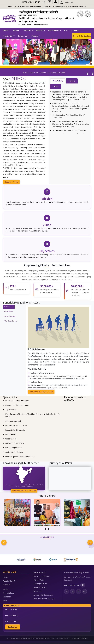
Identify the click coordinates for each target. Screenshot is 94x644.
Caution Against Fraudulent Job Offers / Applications (69, 116)
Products (41, 30)
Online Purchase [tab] (10, 316)
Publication (9, 36)
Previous (4, 543)
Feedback (7, 597)
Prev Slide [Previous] (4, 51)
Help (5, 601)
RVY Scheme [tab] (8, 312)
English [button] (69, 2)
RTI (66, 30)
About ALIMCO (9, 581)
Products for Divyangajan (16, 430)
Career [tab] (56, 87)
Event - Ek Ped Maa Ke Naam (17, 406)
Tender (16, 30)
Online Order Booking (82, 36)
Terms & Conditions (42, 577)
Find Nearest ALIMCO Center (41, 392)
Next (90, 543)
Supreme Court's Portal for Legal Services (69, 130)
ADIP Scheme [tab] (9, 307)
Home (6, 30)
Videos (6, 590)
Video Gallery (11, 439)
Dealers (35, 36)
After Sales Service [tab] (11, 321)
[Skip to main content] (31, 2)
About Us (28, 30)
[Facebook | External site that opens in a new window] (83, 585)
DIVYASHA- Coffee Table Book (17, 401)
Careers (76, 30)
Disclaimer (38, 591)
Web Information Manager (44, 599)
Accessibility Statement (43, 595)
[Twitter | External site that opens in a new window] (67, 592)
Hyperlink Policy (40, 588)
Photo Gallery (11, 435)
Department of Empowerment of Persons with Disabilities (65, 7)
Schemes (7, 585)
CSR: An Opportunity (14, 421)
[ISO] (84, 14)
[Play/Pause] (89, 75)
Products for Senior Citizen (16, 426)
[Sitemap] (56, 2)
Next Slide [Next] (90, 51)
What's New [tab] (58, 81)
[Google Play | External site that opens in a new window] (84, 592)
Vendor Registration (14, 448)
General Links (55, 30)
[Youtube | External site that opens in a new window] (73, 592)
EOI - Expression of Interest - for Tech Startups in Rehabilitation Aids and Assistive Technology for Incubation (71, 124)
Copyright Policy (40, 584)
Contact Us (23, 36)
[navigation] (46, 529)
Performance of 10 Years (15, 444)
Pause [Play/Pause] (91, 43)
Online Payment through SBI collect (20, 457)
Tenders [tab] (72, 81)
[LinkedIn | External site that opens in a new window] (78, 592)
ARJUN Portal (11, 410)
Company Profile (11, 182)
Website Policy (39, 573)
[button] (44, 2)
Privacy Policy (39, 580)
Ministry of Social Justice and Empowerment (24, 7)
